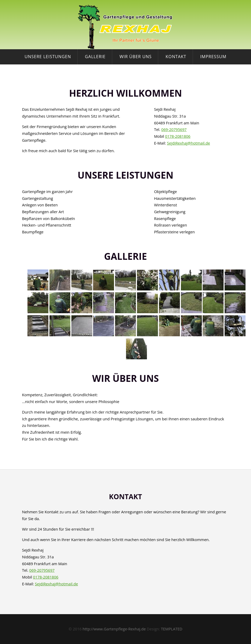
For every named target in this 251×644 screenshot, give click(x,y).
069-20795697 (174, 129)
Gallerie (95, 57)
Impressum (213, 57)
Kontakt (176, 57)
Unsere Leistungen (48, 57)
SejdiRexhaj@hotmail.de (188, 143)
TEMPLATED (172, 629)
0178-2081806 (178, 136)
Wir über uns (136, 57)
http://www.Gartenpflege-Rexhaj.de (114, 629)
